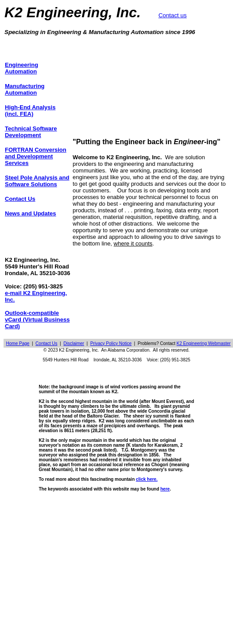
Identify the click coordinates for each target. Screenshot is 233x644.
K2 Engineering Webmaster (204, 343)
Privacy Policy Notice (111, 343)
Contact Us (46, 343)
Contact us (173, 15)
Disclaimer (74, 343)
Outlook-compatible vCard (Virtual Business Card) (37, 320)
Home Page (18, 343)
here (165, 489)
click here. (147, 479)
